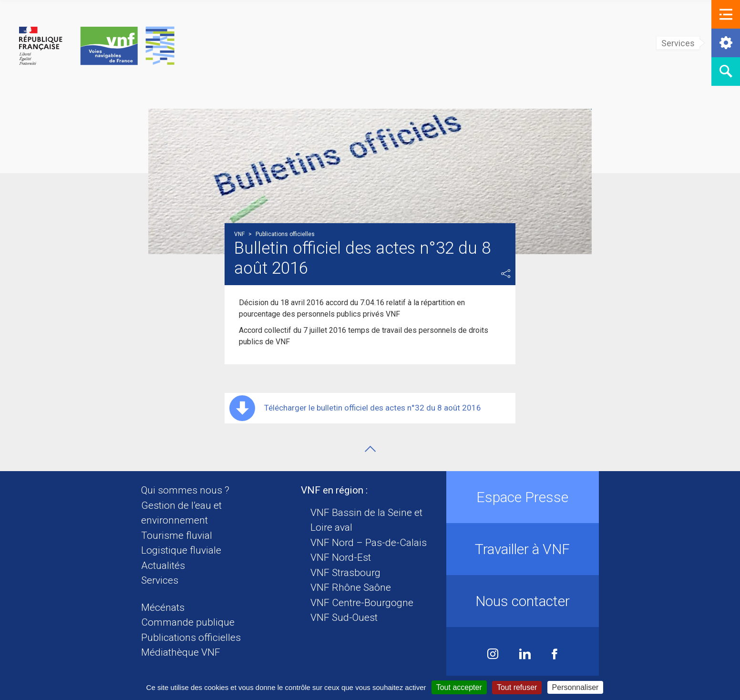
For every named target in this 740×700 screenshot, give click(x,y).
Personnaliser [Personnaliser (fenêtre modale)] (576, 687)
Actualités (163, 566)
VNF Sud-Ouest (344, 618)
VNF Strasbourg (345, 573)
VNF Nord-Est (341, 557)
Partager (506, 274)
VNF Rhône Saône (351, 587)
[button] (726, 14)
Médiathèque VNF (181, 652)
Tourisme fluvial (177, 535)
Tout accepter (459, 687)
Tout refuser (517, 687)
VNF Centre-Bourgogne (362, 603)
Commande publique (188, 622)
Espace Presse (522, 497)
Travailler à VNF (522, 549)
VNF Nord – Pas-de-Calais (369, 543)
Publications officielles (191, 638)
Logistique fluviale (181, 550)
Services (160, 580)
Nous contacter (523, 601)
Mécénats (163, 607)
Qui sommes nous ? (185, 490)
